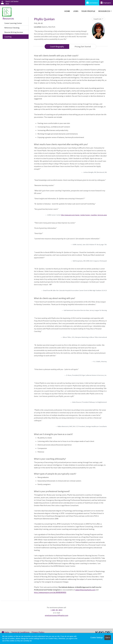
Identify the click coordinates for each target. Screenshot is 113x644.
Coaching (8, 37)
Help (5, 632)
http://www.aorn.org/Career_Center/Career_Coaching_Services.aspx (84, 215)
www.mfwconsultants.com (85, 590)
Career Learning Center (13, 23)
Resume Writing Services (14, 32)
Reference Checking (12, 28)
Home (67, 11)
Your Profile (88, 11)
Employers (106, 3)
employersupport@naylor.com (57, 615)
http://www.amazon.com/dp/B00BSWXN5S (50, 592)
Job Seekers (92, 3)
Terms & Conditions (20, 632)
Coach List (98, 19)
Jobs (76, 11)
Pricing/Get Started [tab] (83, 47)
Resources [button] (104, 11)
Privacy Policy (38, 632)
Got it (108, 638)
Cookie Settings (97, 638)
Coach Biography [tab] (57, 47)
